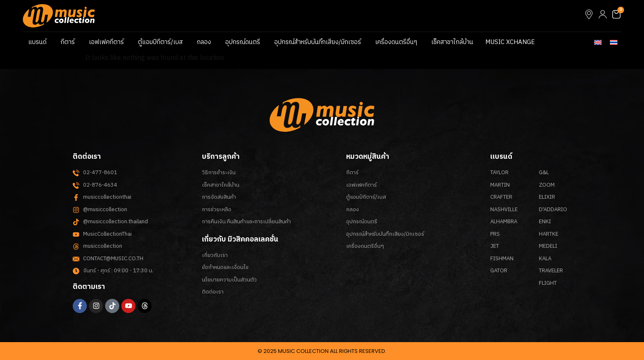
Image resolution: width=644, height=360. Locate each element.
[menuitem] (598, 43)
